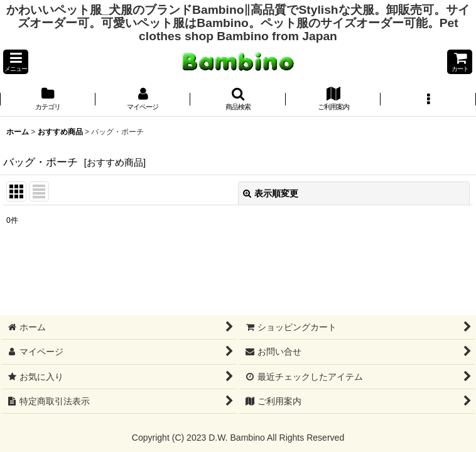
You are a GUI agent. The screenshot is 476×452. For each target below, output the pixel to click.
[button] (16, 62)
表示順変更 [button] (271, 193)
